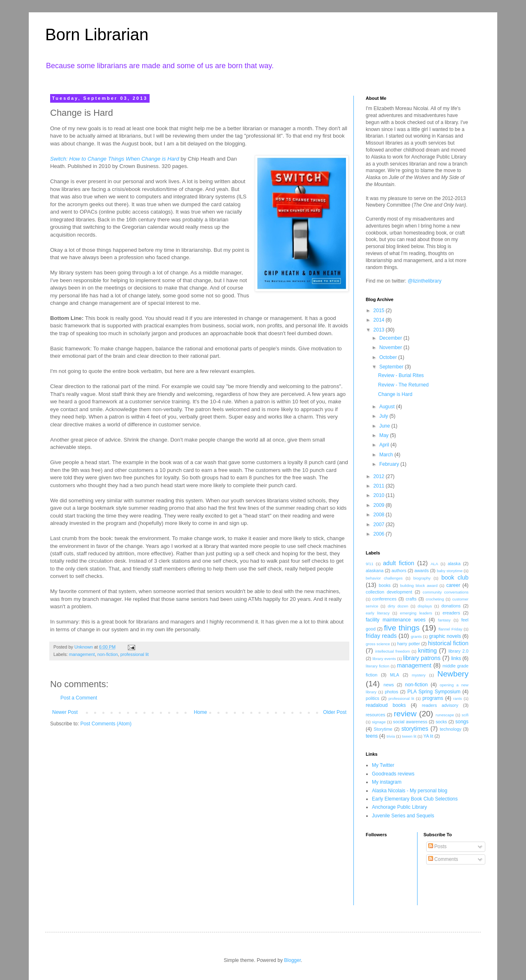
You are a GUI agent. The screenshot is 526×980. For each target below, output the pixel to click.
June (385, 426)
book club (455, 577)
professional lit (135, 654)
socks (441, 722)
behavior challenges (384, 578)
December (391, 338)
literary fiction (377, 666)
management (82, 654)
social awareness (410, 722)
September (392, 367)
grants (416, 636)
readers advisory (440, 705)
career (453, 585)
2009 (380, 505)
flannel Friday (450, 629)
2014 (380, 320)
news (389, 685)
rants (458, 698)
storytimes (415, 729)
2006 (380, 534)
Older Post (335, 712)
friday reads (381, 636)
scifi (465, 715)
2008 (380, 515)
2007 (380, 525)
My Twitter (383, 765)
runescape (445, 715)
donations (451, 606)
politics (373, 698)
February (390, 464)
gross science (378, 644)
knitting (427, 651)
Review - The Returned (403, 385)
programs (433, 698)
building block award (419, 585)
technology (450, 729)
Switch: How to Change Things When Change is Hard (115, 159)
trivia (391, 736)
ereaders (451, 613)
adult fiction (399, 563)
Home (201, 712)
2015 (380, 311)
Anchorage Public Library (399, 807)
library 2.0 (458, 651)
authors (399, 571)
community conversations (446, 592)
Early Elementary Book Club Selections (415, 799)
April (385, 445)
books (385, 585)
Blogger (292, 960)
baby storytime (450, 571)
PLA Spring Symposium (434, 692)
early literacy (378, 613)
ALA (434, 564)
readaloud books (386, 705)
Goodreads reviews (393, 774)
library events (384, 659)
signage (379, 722)
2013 (380, 330)
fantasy (444, 620)
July (384, 416)
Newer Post (65, 712)
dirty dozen (398, 606)
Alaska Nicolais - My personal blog (409, 791)
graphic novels (445, 636)
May (385, 435)
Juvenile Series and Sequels (403, 816)
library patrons (422, 658)
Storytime (383, 729)
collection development (389, 592)
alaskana (375, 571)
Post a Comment (79, 698)
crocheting (435, 599)
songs (462, 722)
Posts (437, 847)
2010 (380, 495)
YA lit (428, 736)
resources (375, 715)
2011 (380, 486)
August (388, 407)
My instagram (387, 782)
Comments (443, 859)
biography (422, 578)
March (387, 455)
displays (425, 606)
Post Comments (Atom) (106, 724)
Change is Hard (395, 394)
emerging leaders (416, 613)
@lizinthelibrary (424, 281)
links (456, 658)
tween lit (409, 736)
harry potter (408, 644)
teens (372, 736)
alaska (454, 564)
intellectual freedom (393, 651)
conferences (384, 599)
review (405, 714)
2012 (380, 476)
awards (421, 571)
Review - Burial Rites (401, 375)
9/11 (370, 564)
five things (402, 628)
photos (391, 692)
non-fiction (108, 654)
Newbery (453, 674)
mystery (419, 675)
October (389, 357)
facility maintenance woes (396, 620)
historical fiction (448, 643)
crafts (411, 599)
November (391, 347)
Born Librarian (97, 35)
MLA (394, 675)
